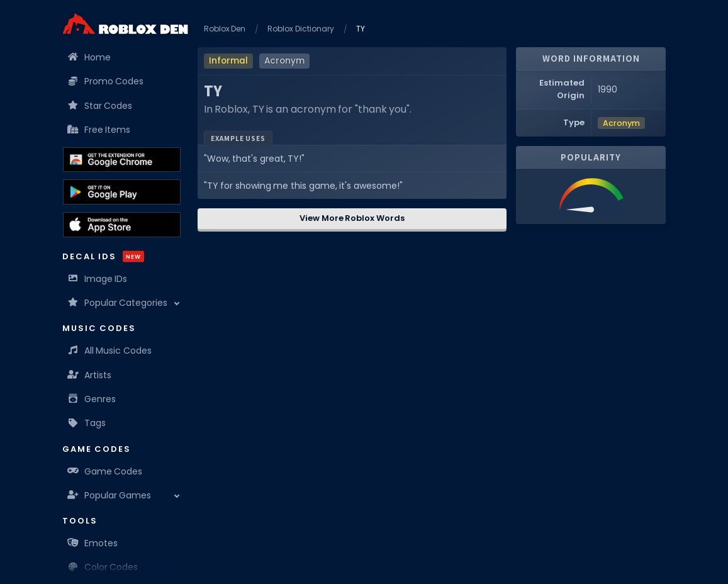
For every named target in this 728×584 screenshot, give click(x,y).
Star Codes (101, 106)
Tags (87, 423)
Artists (90, 375)
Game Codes (106, 471)
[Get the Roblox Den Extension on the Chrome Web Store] (122, 160)
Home (90, 57)
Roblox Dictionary (301, 29)
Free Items (100, 130)
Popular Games (110, 495)
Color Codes (104, 567)
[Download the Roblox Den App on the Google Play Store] (122, 192)
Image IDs (98, 279)
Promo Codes (106, 81)
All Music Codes (110, 351)
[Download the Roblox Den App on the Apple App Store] (122, 225)
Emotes (93, 543)
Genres (92, 399)
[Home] (125, 24)
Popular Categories (118, 303)
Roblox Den (225, 29)
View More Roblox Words (352, 218)
